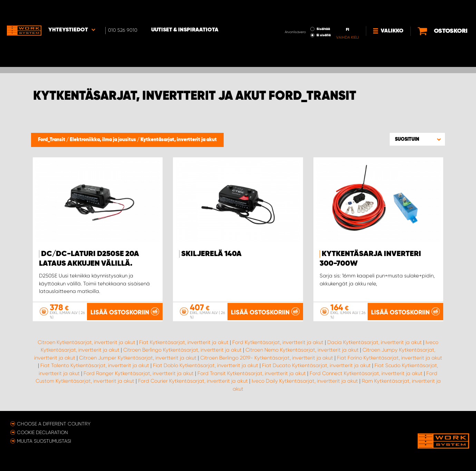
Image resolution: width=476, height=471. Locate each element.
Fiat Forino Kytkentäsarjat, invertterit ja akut (390, 357)
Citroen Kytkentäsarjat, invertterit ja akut (86, 342)
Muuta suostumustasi (44, 441)
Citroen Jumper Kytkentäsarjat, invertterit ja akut (138, 357)
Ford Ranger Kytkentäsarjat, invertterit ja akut (139, 373)
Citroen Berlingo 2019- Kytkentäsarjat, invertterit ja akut (267, 357)
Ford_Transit (52, 140)
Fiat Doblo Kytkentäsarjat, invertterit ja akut (206, 365)
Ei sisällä (300, 16)
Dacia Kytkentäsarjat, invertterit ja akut (375, 342)
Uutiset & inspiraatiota (185, 11)
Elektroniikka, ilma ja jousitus (103, 140)
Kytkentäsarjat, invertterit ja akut (179, 140)
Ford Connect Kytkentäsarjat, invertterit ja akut (366, 373)
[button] (417, 139)
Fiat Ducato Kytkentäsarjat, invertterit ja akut (316, 365)
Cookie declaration (42, 432)
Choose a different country (54, 423)
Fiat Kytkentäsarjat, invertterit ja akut (184, 342)
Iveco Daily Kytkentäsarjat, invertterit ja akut (305, 381)
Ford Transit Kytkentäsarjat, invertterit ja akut (252, 373)
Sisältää (300, 10)
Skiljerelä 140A (211, 254)
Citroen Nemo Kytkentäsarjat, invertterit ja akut (302, 350)
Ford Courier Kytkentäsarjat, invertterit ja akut (193, 381)
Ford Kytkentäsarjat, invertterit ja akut (278, 342)
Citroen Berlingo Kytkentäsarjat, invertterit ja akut (182, 350)
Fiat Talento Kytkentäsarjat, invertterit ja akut (95, 365)
